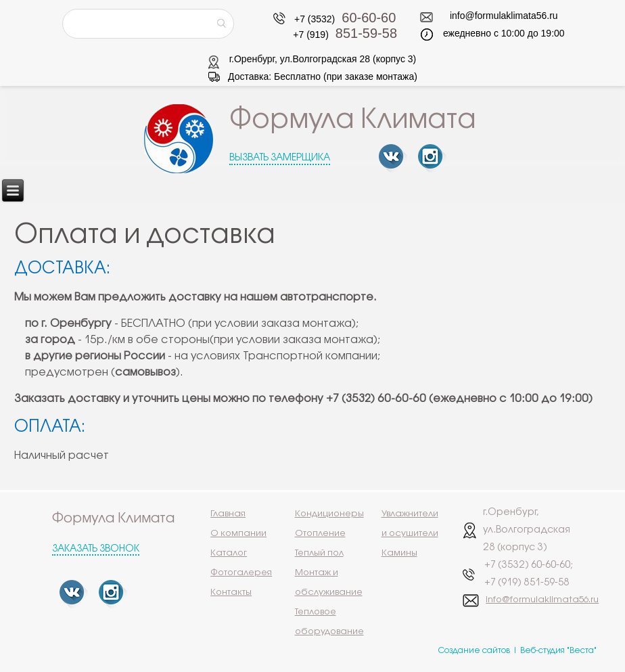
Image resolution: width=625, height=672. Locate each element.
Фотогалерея (241, 573)
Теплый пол (319, 553)
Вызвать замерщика (280, 158)
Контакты (231, 592)
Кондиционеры (329, 514)
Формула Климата (353, 120)
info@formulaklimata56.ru (504, 16)
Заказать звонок (96, 549)
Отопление (320, 533)
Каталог (229, 553)
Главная (228, 514)
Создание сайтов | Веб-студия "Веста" (517, 651)
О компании (238, 533)
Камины (399, 553)
